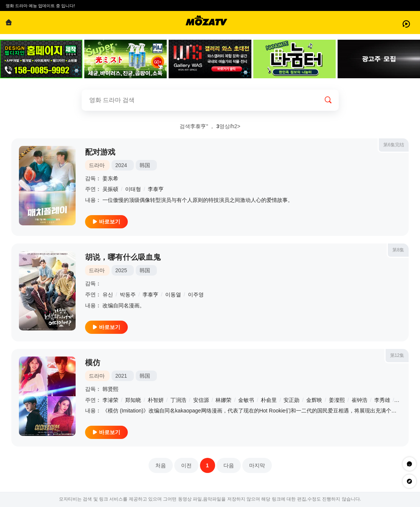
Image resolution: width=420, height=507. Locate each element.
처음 (161, 465)
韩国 (145, 165)
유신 (108, 295)
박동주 (128, 295)
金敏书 (246, 400)
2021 (121, 376)
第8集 (398, 250)
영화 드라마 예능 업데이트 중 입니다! (40, 6)
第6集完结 (394, 145)
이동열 (173, 295)
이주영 (196, 295)
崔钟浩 (360, 400)
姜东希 (110, 178)
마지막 (257, 465)
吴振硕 (110, 189)
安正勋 (291, 400)
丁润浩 (178, 400)
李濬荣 (110, 400)
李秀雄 (382, 400)
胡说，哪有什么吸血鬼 (123, 257)
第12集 (397, 355)
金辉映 (314, 400)
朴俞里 (269, 400)
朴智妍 (156, 400)
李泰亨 (156, 189)
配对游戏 (100, 152)
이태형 (133, 189)
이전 (186, 465)
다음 (229, 465)
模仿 (93, 363)
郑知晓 (133, 400)
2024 (121, 165)
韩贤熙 (110, 389)
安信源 (201, 400)
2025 (121, 270)
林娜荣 (223, 400)
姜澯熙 (337, 400)
